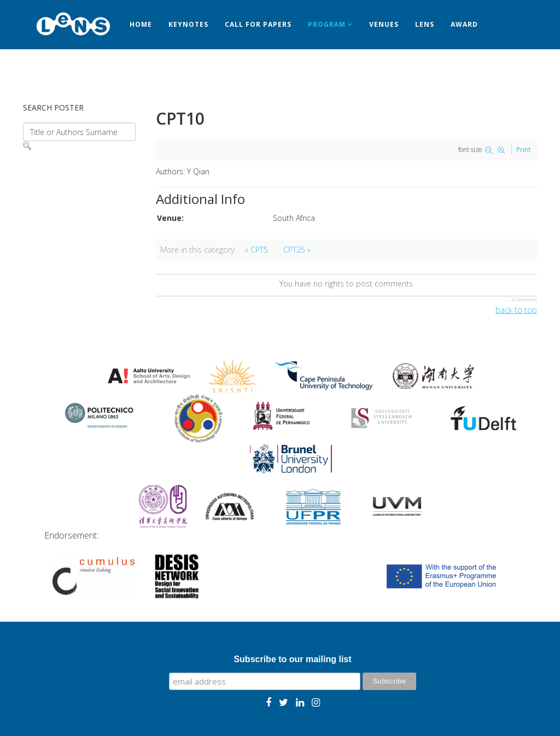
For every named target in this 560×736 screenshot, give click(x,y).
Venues (384, 24)
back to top (516, 310)
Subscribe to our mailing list (292, 659)
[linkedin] (300, 702)
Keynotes (188, 24)
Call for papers (258, 24)
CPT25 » (297, 250)
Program (327, 24)
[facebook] (269, 702)
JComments (524, 300)
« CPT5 (256, 250)
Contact (49, 74)
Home (141, 24)
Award (464, 24)
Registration (112, 74)
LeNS (425, 24)
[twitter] (284, 702)
